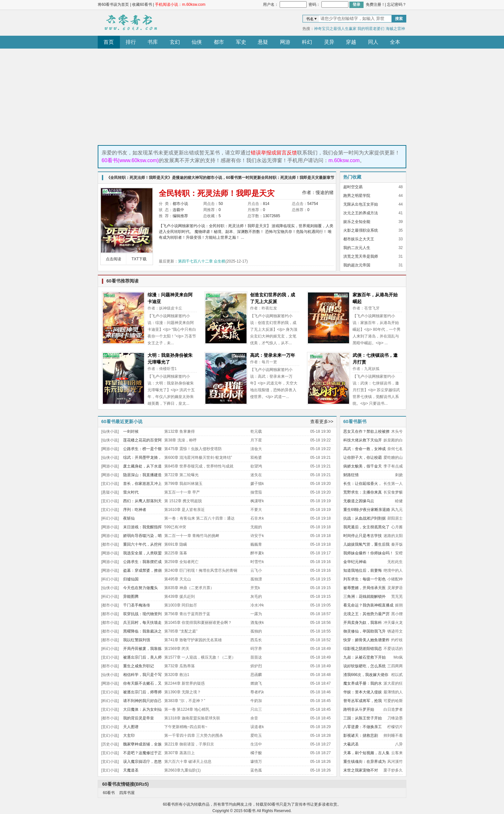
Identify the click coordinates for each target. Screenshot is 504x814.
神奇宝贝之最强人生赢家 (335, 29)
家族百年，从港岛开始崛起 (375, 298)
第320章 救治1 (177, 675)
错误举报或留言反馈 (274, 153)
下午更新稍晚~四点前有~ (186, 727)
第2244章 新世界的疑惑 (184, 683)
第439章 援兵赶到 (180, 597)
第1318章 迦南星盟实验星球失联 (192, 718)
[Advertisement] (252, 97)
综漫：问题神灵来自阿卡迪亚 (170, 298)
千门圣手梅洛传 (137, 605)
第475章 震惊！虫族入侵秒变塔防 (193, 449)
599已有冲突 (175, 527)
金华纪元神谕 (355, 562)
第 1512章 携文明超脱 (183, 501)
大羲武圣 (351, 744)
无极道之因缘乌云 (359, 501)
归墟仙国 (131, 579)
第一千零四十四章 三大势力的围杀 (194, 735)
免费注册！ (375, 5)
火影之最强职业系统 (361, 230)
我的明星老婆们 (371, 29)
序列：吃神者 (135, 510)
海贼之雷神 (395, 29)
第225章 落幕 (176, 553)
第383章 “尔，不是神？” (185, 701)
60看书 (130, 23)
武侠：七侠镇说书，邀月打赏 (375, 359)
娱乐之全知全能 (357, 222)
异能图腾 (131, 597)
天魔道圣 (131, 770)
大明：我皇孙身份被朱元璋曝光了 (170, 359)
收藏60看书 (142, 5)
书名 (310, 19)
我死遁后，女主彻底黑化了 (366, 527)
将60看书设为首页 (113, 5)
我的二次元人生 (357, 248)
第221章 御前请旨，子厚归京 (189, 744)
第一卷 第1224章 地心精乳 (187, 709)
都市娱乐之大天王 (359, 239)
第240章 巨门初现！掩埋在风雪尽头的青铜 (201, 570)
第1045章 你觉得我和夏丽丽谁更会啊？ (198, 623)
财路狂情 (351, 475)
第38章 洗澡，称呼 (180, 440)
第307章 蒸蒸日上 (180, 753)
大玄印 (129, 735)
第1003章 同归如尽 (181, 605)
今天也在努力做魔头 (140, 588)
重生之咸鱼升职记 (139, 666)
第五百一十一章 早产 (182, 492)
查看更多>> (322, 421)
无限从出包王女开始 (361, 204)
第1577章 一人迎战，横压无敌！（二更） (200, 657)
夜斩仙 (129, 518)
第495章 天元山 (178, 579)
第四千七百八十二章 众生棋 (202, 261)
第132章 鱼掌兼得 (180, 431)
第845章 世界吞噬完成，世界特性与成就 (199, 466)
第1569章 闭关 (177, 649)
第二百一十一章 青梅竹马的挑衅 (192, 536)
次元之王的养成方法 (361, 213)
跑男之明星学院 (357, 196)
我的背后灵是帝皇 (139, 718)
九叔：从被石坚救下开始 (364, 657)
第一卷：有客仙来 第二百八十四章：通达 (199, 518)
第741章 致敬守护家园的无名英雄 (193, 640)
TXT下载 (139, 259)
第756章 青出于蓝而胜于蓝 (187, 614)
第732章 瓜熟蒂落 (180, 666)
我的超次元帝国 (357, 265)
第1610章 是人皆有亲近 (184, 510)
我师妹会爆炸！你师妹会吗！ (368, 553)
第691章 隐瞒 (176, 544)
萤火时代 (131, 492)
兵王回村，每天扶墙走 (142, 623)
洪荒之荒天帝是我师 (361, 256)
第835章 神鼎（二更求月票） (189, 588)
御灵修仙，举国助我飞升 (364, 631)
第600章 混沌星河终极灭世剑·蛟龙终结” (198, 458)
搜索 (399, 19)
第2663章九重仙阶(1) (182, 770)
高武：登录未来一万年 (273, 355)
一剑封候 (131, 431)
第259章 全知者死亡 (181, 562)
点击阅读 (113, 259)
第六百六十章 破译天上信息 (188, 762)
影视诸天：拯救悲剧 (361, 735)
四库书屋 (127, 793)
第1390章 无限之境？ (183, 692)
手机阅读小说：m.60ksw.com (180, 5)
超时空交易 (353, 187)
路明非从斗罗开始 (359, 709)
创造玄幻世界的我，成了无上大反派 (273, 298)
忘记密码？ (397, 5)
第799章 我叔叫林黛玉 (183, 484)
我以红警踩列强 (137, 640)
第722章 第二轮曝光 (181, 475)
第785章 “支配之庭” (181, 631)
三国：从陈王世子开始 (363, 718)
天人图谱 (131, 727)
